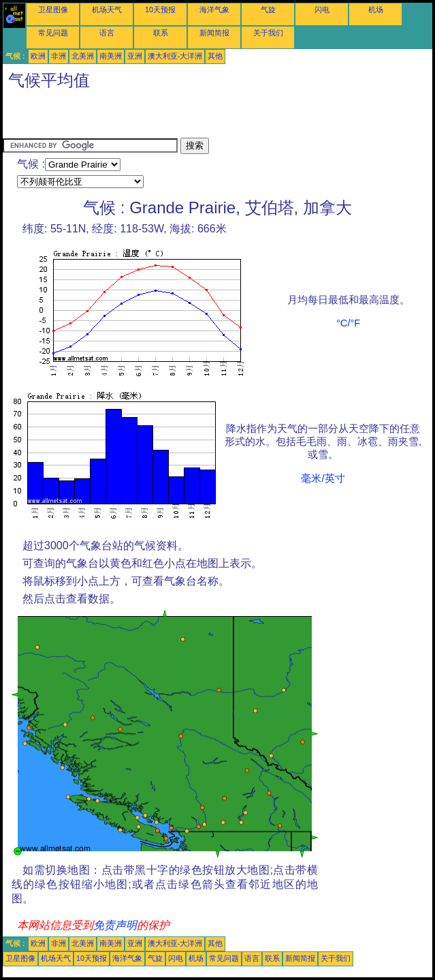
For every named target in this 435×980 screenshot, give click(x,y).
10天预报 (160, 10)
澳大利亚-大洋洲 (175, 56)
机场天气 (107, 10)
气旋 (268, 10)
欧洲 (38, 56)
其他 (215, 56)
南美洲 (111, 56)
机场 (376, 10)
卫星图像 (53, 10)
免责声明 (115, 925)
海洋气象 (214, 10)
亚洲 (135, 56)
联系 (161, 33)
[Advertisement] (162, 117)
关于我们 (268, 33)
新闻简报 (214, 33)
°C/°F (348, 323)
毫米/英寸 (323, 478)
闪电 (322, 10)
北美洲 (83, 56)
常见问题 (53, 33)
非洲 (59, 56)
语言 (107, 33)
